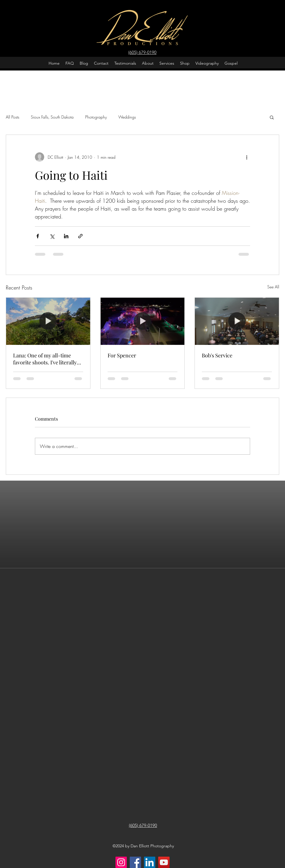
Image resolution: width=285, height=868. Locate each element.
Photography (96, 117)
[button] (272, 117)
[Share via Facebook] (38, 236)
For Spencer (122, 355)
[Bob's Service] (237, 321)
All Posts (13, 117)
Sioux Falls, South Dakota (52, 117)
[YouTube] (164, 862)
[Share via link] (80, 236)
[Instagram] (121, 862)
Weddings (127, 117)
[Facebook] (135, 862)
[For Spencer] (143, 321)
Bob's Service (217, 355)
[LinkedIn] (150, 862)
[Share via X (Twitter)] (52, 236)
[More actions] (247, 157)
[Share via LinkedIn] (66, 236)
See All (273, 287)
